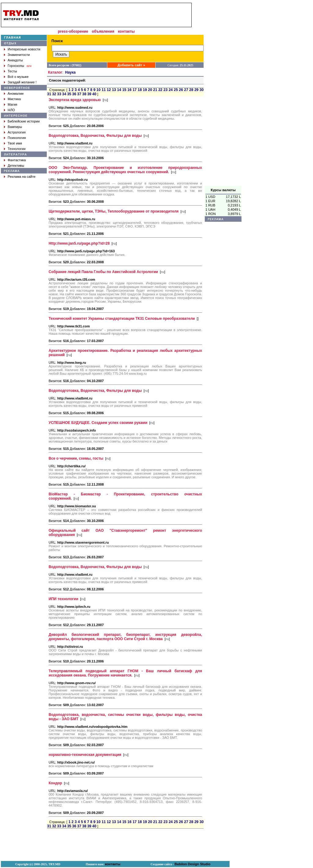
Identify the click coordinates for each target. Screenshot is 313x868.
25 (176, 90)
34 (64, 94)
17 (135, 90)
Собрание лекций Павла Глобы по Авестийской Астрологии (103, 272)
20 (150, 90)
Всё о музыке (18, 77)
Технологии (17, 149)
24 (171, 90)
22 (160, 90)
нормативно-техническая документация (85, 755)
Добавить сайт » (131, 65)
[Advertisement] (223, 94)
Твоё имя (15, 143)
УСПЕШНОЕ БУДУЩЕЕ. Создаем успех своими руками (98, 423)
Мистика (14, 99)
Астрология (17, 132)
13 (114, 90)
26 (181, 90)
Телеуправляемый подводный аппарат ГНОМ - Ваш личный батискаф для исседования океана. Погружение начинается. (125, 673)
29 (196, 90)
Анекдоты (15, 60)
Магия (13, 104)
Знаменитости (19, 55)
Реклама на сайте (22, 177)
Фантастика (17, 160)
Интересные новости (24, 49)
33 (59, 94)
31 (49, 94)
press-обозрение (73, 31)
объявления (103, 31)
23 (166, 90)
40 (94, 94)
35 (69, 94)
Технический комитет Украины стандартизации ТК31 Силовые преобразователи (122, 319)
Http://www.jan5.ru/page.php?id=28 (79, 243)
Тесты (12, 71)
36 (74, 94)
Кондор (55, 783)
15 (124, 90)
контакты (126, 31)
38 (84, 94)
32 (54, 94)
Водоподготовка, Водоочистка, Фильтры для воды (95, 136)
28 (191, 90)
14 (119, 90)
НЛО (11, 110)
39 (89, 94)
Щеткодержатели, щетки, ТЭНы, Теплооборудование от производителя (114, 211)
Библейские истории (24, 121)
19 (145, 90)
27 (186, 90)
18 (140, 90)
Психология (17, 138)
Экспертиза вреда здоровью (75, 100)
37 (79, 94)
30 (202, 90)
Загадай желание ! (22, 82)
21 (155, 90)
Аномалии (16, 93)
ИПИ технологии (63, 599)
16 (129, 90)
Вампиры (15, 127)
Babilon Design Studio (192, 864)
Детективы (16, 166)
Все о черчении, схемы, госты (76, 458)
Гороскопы (16, 66)
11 (103, 90)
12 (109, 90)
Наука (70, 72)
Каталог (55, 72)
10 (99, 90)
